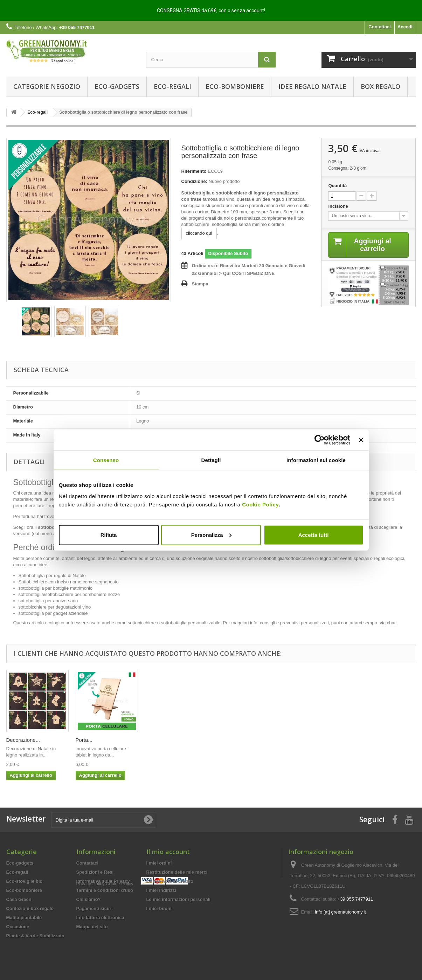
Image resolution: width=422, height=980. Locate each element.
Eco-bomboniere (235, 86)
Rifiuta (109, 535)
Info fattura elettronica (100, 918)
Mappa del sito (92, 927)
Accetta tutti (314, 535)
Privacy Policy (91, 939)
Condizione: (194, 181)
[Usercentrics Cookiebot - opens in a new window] (320, 440)
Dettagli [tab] (211, 460)
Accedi (405, 27)
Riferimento (194, 171)
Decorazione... (301, 740)
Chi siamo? (89, 899)
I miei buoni (159, 908)
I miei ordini (159, 863)
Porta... (361, 740)
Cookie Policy (260, 504)
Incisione (339, 206)
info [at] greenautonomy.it (340, 912)
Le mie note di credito (170, 881)
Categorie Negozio (47, 86)
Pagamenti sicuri (95, 908)
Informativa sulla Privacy (103, 881)
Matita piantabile (24, 918)
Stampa (200, 284)
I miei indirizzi (161, 890)
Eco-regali (172, 86)
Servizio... (226, 740)
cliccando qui (199, 233)
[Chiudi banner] (361, 440)
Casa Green (19, 899)
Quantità (337, 186)
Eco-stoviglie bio (25, 881)
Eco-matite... (160, 740)
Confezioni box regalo (30, 908)
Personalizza (211, 535)
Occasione (18, 927)
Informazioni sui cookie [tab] (316, 460)
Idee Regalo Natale (312, 86)
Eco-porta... (89, 740)
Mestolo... (18, 740)
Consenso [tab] (106, 460)
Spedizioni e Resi (95, 872)
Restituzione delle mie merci (177, 872)
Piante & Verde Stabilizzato (35, 936)
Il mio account (168, 852)
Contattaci (380, 27)
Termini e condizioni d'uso (105, 890)
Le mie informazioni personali (178, 899)
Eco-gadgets (117, 86)
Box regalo (381, 86)
